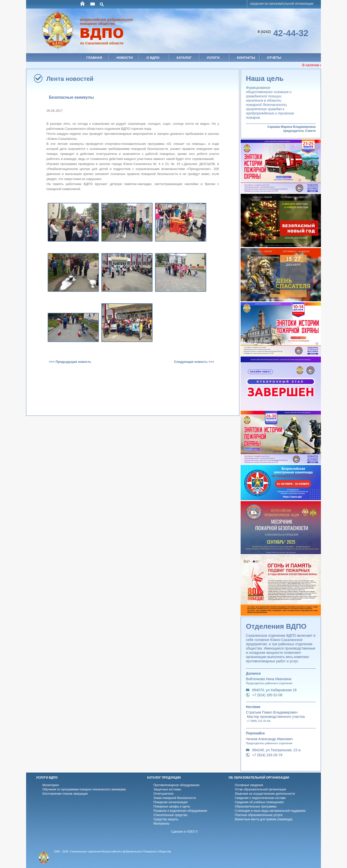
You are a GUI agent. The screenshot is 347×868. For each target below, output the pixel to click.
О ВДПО (153, 58)
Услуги (213, 58)
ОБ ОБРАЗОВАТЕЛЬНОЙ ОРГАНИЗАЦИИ (259, 778)
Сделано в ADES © (185, 832)
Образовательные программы (256, 806)
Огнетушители (163, 794)
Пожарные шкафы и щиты (172, 806)
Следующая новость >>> (194, 362)
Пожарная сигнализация (170, 802)
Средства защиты (166, 819)
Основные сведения (249, 785)
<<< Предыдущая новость (70, 362)
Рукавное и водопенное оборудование (180, 811)
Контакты (246, 58)
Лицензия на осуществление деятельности (265, 794)
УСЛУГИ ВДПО (47, 778)
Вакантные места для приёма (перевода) (264, 819)
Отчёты (274, 58)
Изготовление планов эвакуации (65, 794)
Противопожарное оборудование (176, 785)
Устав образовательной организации (260, 789)
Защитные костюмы (167, 789)
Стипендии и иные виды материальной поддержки (270, 811)
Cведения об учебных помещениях (259, 802)
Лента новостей (70, 79)
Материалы (161, 824)
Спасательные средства (170, 815)
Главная (94, 58)
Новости (125, 58)
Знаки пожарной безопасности (175, 798)
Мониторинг (51, 785)
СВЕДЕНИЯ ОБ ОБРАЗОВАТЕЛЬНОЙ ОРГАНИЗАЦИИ (282, 4)
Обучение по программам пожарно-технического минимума (84, 789)
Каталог (184, 58)
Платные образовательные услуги (259, 815)
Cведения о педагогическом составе (260, 798)
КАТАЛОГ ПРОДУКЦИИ (164, 778)
